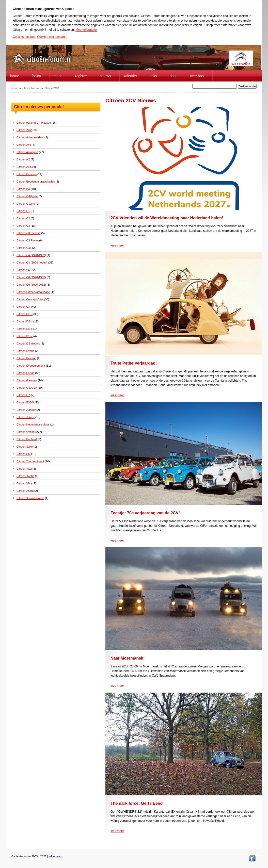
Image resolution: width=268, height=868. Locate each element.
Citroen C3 (23, 226)
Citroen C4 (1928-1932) (31, 255)
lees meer (117, 245)
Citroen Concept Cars (30, 299)
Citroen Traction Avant (30, 461)
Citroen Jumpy (26, 417)
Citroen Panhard (27, 439)
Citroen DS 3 (25, 314)
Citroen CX (23, 307)
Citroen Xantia (25, 476)
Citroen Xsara (25, 491)
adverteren (56, 856)
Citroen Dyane (25, 351)
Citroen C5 (23, 270)
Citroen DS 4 (25, 321)
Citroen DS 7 (25, 336)
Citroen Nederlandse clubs (33, 424)
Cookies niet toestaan (52, 37)
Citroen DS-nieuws (28, 343)
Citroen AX (23, 159)
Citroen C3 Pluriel (27, 240)
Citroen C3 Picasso (28, 233)
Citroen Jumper (26, 410)
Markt (58, 76)
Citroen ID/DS (25, 402)
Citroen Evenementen (30, 366)
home (15, 76)
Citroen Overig (26, 432)
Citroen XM (23, 483)
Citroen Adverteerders (30, 137)
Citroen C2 (23, 218)
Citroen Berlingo (27, 174)
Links (153, 76)
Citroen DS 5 (25, 329)
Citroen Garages (27, 380)
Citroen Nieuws (31, 88)
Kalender (130, 76)
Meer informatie (86, 30)
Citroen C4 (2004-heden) (32, 263)
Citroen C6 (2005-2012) (31, 285)
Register (81, 76)
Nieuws (105, 76)
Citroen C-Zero (26, 204)
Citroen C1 (23, 211)
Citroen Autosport (27, 152)
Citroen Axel (24, 167)
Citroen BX (23, 189)
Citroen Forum (25, 373)
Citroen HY (23, 395)
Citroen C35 (24, 248)
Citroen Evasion (26, 358)
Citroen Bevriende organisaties (36, 182)
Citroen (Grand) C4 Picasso (34, 123)
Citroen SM (23, 454)
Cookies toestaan (25, 37)
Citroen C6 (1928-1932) (31, 277)
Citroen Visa (24, 469)
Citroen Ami (24, 145)
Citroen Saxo (25, 447)
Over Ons (197, 76)
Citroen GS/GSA (27, 388)
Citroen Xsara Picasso (30, 498)
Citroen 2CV (51, 88)
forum (36, 76)
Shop (174, 76)
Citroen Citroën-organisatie (33, 292)
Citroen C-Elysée (27, 196)
